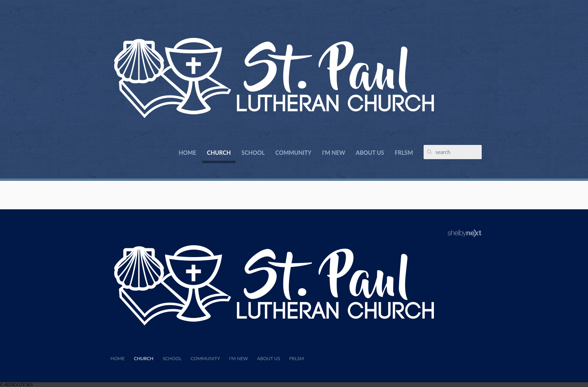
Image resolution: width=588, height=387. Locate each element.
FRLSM (404, 153)
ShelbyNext (465, 233)
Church (219, 153)
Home (187, 153)
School (253, 153)
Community (293, 153)
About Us (370, 153)
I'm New (334, 153)
